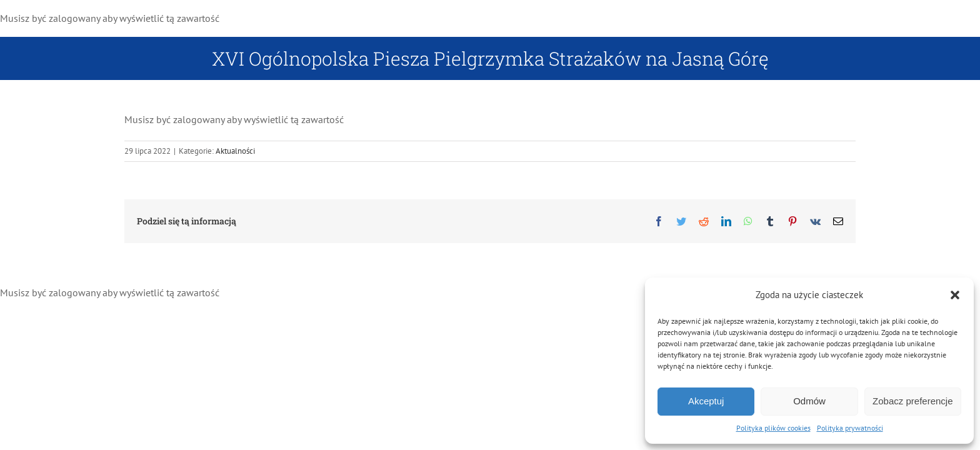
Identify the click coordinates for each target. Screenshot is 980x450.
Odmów (809, 401)
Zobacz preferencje (912, 401)
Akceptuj (706, 401)
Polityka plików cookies (773, 428)
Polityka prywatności (850, 428)
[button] (955, 295)
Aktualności (235, 151)
